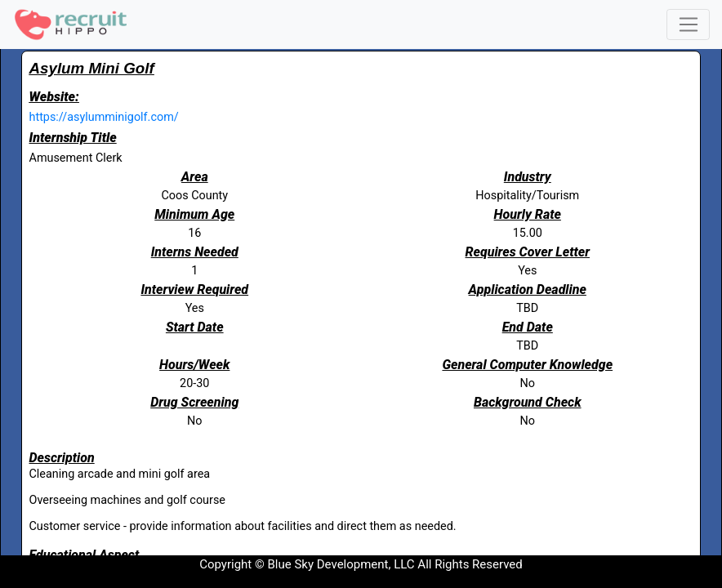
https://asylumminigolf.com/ (104, 117)
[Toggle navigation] (688, 24)
